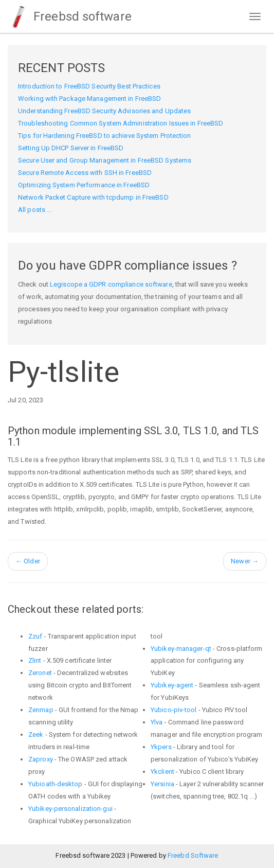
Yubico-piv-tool (174, 710)
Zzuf (35, 636)
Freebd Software (193, 855)
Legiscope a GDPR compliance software (111, 284)
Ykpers (161, 747)
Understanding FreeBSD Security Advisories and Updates (104, 111)
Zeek (36, 734)
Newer (245, 561)
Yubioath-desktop (56, 784)
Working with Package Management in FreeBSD (89, 99)
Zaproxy (41, 759)
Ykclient (162, 772)
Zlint (35, 660)
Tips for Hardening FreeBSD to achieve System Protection (105, 136)
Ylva (157, 722)
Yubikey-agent (172, 685)
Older (28, 561)
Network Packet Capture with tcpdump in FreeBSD (93, 197)
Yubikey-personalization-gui (70, 809)
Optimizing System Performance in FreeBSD (84, 185)
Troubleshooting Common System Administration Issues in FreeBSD (121, 123)
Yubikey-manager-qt (181, 649)
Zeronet (40, 673)
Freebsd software (70, 16)
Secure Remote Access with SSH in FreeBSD (85, 173)
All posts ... (35, 210)
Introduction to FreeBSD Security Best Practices (89, 86)
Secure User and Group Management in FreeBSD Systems (105, 160)
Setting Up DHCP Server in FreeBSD (71, 148)
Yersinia (162, 784)
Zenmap (41, 710)
